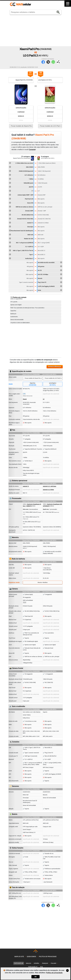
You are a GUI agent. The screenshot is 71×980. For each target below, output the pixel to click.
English (29, 963)
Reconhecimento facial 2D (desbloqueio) (21, 230)
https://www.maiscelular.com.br (21, 4)
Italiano (53, 963)
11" (21, 191)
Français (45, 963)
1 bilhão (21, 179)
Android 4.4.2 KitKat (48, 490)
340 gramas (50, 266)
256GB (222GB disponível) (21, 171)
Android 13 (21, 223)
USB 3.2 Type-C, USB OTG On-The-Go (21, 250)
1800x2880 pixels (21, 183)
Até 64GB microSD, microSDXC (50, 262)
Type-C (21, 254)
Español (37, 963)
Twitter (48, 62)
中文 (42, 967)
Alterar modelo (13, 377)
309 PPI (21, 187)
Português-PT (33, 967)
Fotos (21, 120)
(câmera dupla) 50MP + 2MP (21, 195)
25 (30, 74)
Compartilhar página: (58, 62)
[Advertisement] (36, 30)
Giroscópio (21, 226)
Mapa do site (19, 957)
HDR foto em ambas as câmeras (21, 207)
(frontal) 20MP (21, 211)
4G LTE (50, 270)
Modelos (21, 116)
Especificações (21, 108)
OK (35, 977)
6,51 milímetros (21, 175)
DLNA (50, 290)
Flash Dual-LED (21, 199)
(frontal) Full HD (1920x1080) (21, 218)
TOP (36, 952)
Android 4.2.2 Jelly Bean (50, 486)
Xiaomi (25, 399)
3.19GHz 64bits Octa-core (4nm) (21, 163)
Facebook (43, 62)
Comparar (21, 112)
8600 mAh (21, 234)
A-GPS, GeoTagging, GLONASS (50, 286)
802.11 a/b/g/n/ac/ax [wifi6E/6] (21, 242)
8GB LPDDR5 (21, 167)
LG (44, 399)
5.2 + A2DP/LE (21, 246)
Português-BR (19, 963)
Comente (32, 150)
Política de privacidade (48, 957)
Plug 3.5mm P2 (50, 282)
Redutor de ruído (21, 238)
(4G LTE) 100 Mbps (50, 274)
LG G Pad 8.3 (53, 384)
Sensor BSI (21, 203)
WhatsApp (53, 62)
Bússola (50, 278)
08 (41, 74)
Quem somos (31, 957)
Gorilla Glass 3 (21, 258)
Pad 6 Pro (33, 384)
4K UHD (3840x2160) (21, 215)
